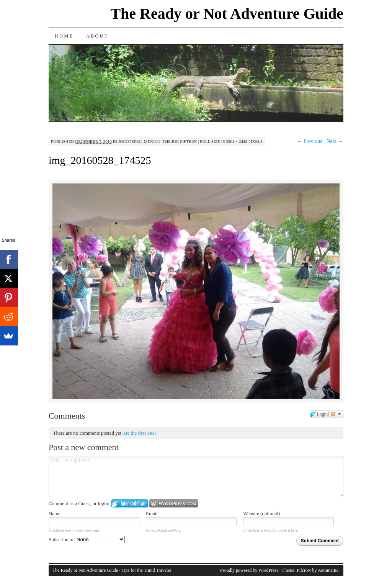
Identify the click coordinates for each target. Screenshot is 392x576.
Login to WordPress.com (174, 503)
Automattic (328, 570)
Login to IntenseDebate (130, 503)
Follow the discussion (336, 414)
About (97, 36)
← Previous (310, 141)
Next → (335, 141)
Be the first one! (140, 433)
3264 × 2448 (237, 141)
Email (152, 513)
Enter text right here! (196, 476)
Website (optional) (261, 513)
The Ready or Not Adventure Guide (227, 14)
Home (64, 36)
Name (55, 513)
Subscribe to (87, 539)
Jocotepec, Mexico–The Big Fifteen (158, 141)
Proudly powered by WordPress (249, 570)
